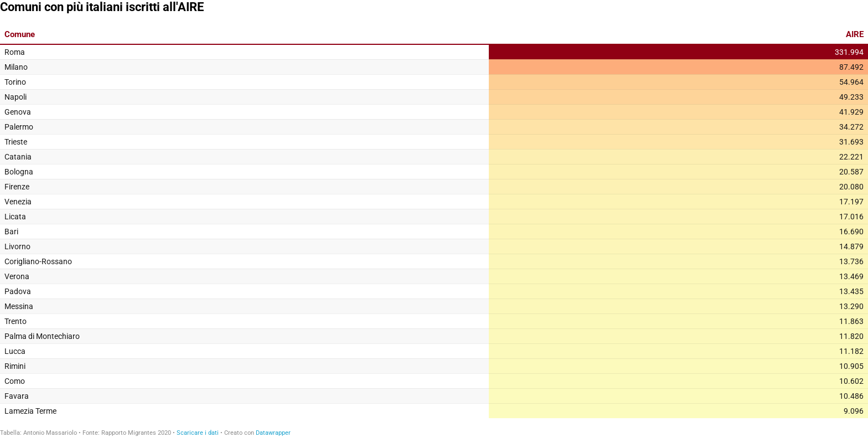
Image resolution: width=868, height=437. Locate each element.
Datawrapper (273, 433)
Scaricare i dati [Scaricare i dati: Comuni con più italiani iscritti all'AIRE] (198, 433)
